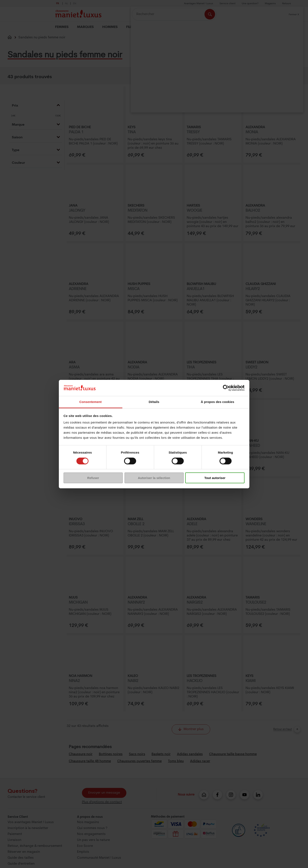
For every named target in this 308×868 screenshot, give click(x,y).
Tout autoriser (215, 478)
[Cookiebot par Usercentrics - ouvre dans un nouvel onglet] (226, 388)
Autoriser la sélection (154, 478)
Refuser (93, 478)
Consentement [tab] (90, 402)
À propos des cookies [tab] (218, 402)
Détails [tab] (154, 402)
